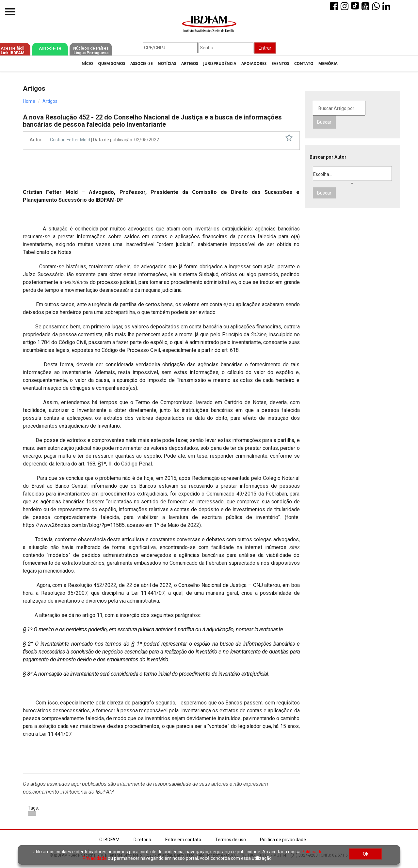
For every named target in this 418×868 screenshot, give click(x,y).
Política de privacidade (283, 840)
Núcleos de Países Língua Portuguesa (91, 51)
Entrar (265, 48)
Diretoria (142, 840)
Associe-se (50, 48)
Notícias (167, 63)
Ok (366, 854)
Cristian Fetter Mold (71, 140)
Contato (304, 63)
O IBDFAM (109, 840)
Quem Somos (112, 63)
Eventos (280, 63)
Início (87, 63)
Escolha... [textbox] (323, 174)
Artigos (190, 63)
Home (29, 101)
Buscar (324, 122)
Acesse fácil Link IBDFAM (13, 51)
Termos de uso (231, 840)
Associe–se (142, 63)
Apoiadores (254, 63)
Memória (328, 63)
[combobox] (353, 174)
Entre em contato (183, 840)
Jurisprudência (220, 63)
